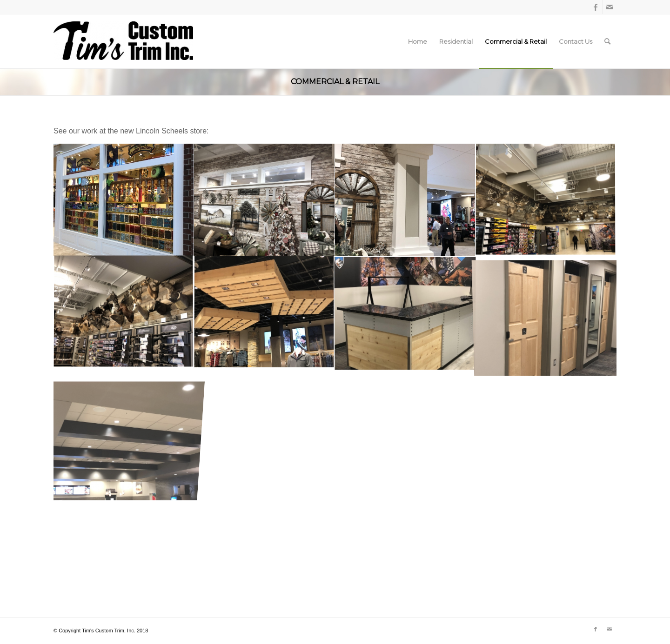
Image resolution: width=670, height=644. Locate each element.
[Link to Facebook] (595, 7)
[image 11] (124, 200)
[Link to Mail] (610, 7)
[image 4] (264, 312)
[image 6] (405, 312)
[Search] (607, 41)
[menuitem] (418, 41)
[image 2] (405, 200)
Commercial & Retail (335, 82)
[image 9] (546, 200)
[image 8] (124, 312)
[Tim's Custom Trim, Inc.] (123, 41)
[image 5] (546, 312)
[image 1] (264, 200)
